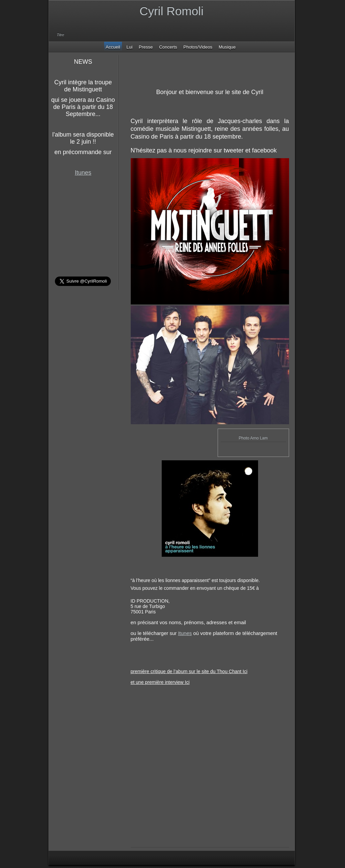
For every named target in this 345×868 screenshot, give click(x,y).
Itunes (83, 173)
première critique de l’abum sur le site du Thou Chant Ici (189, 671)
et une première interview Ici (160, 682)
